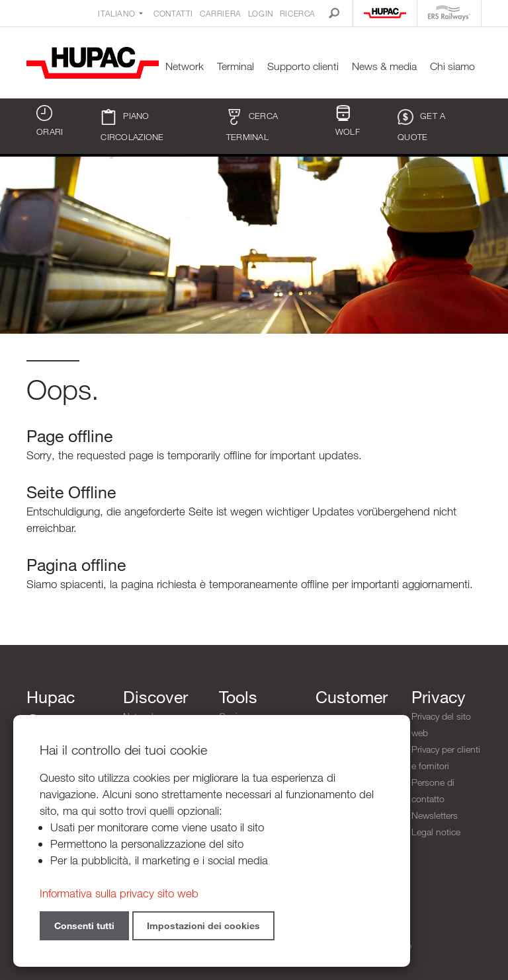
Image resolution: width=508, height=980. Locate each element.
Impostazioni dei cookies (203, 925)
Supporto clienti (303, 66)
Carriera (221, 13)
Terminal (235, 66)
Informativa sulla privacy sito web (119, 893)
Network (185, 66)
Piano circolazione (132, 126)
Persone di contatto (433, 790)
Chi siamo (452, 66)
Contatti (173, 13)
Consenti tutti (84, 925)
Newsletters (435, 815)
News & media (384, 66)
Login (261, 13)
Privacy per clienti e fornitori (446, 757)
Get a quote (421, 126)
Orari (50, 121)
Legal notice (436, 832)
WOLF (348, 121)
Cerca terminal (252, 126)
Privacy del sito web (441, 724)
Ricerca (298, 13)
